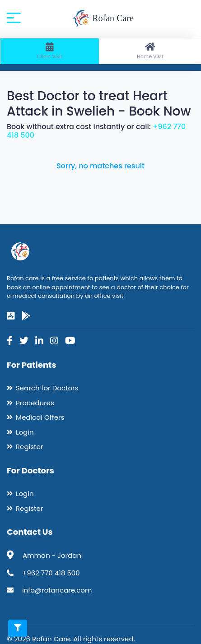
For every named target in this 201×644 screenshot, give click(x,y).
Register (29, 447)
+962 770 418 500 (51, 573)
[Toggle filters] (18, 628)
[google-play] (26, 316)
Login (25, 432)
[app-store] (11, 316)
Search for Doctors (47, 388)
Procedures (35, 403)
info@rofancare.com (57, 590)
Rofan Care (103, 19)
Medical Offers (40, 417)
